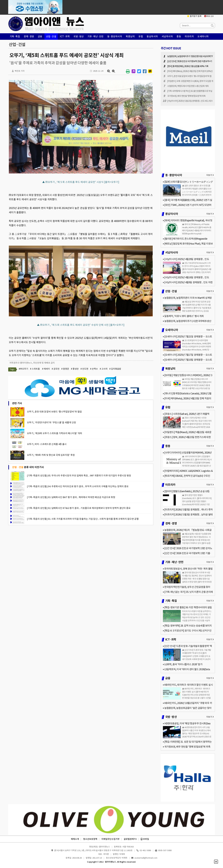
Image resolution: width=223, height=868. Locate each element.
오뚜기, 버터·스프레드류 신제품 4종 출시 (47, 444)
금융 (40, 36)
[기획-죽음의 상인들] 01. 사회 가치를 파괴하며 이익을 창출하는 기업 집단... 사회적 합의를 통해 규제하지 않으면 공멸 (83, 519)
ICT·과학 (65, 36)
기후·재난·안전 (96, 36)
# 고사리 (104, 369)
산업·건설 (51, 36)
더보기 (210, 175)
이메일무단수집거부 (110, 839)
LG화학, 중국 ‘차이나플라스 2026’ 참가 (183, 664)
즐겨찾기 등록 (194, 16)
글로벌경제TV (130, 839)
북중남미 (130, 36)
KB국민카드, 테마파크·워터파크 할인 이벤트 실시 (189, 685)
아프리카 (189, 36)
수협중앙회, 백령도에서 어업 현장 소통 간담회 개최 (188, 86)
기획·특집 (15, 36)
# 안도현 (84, 369)
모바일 (145, 839)
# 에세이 (46, 369)
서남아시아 (167, 36)
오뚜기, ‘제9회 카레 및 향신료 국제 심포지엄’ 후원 (51, 455)
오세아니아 (203, 36)
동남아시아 (152, 36)
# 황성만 (75, 369)
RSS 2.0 (209, 16)
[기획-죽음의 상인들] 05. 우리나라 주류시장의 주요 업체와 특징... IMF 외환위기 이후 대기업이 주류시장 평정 (79, 476)
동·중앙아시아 (115, 36)
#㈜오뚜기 (23, 369)
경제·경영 (29, 36)
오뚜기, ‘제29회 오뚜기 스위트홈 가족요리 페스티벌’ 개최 (55, 433)
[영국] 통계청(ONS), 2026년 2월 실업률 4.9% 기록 (188, 66)
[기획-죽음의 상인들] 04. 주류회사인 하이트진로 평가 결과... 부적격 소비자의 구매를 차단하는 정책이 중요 (78, 486)
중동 (179, 36)
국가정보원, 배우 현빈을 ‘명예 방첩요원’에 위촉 (186, 96)
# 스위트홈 (35, 369)
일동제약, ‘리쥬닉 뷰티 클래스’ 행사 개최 (184, 316)
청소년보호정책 (90, 839)
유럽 (141, 36)
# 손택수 (94, 369)
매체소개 (75, 839)
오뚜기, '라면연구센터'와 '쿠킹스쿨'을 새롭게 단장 (51, 422)
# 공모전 (56, 369)
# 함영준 (65, 369)
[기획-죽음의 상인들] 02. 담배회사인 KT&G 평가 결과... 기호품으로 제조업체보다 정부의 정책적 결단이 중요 (79, 508)
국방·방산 (79, 36)
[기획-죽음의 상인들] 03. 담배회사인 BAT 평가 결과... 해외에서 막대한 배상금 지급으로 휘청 (71, 497)
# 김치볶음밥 (115, 369)
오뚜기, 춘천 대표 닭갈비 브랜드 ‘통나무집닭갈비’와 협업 (54, 412)
